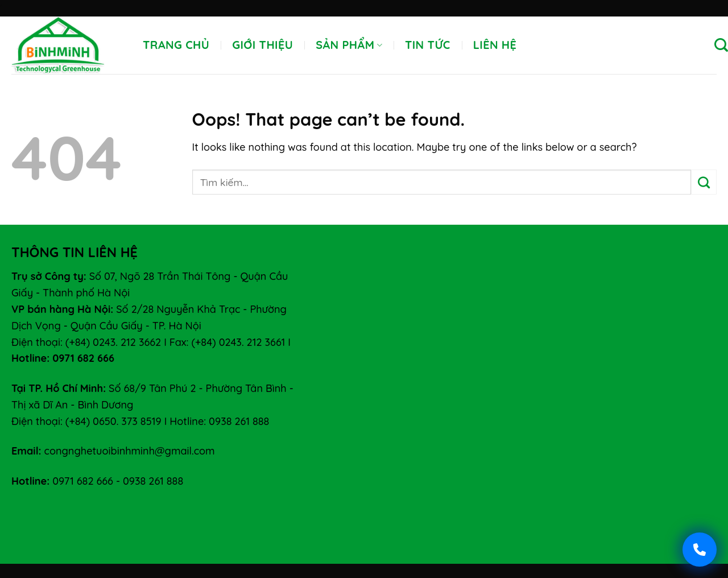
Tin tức (428, 45)
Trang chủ (176, 45)
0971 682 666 (83, 481)
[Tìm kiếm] (721, 45)
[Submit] (704, 182)
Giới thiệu (262, 45)
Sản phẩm (349, 45)
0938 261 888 (153, 481)
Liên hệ (495, 45)
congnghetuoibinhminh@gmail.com (130, 451)
